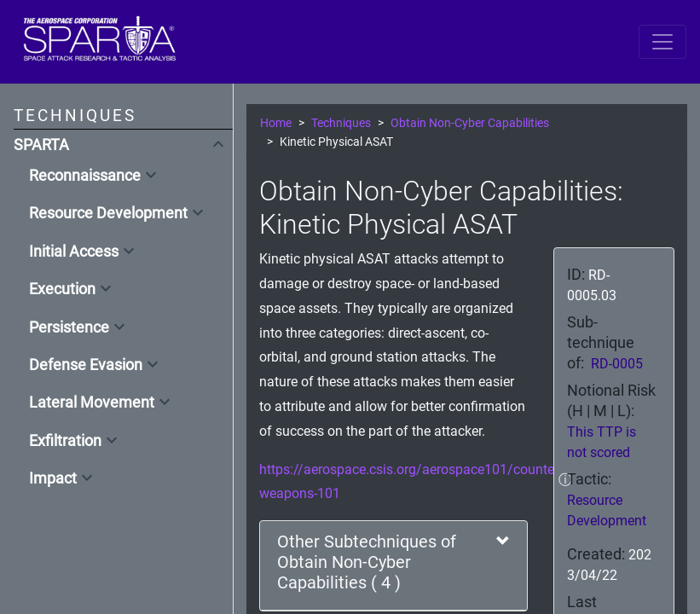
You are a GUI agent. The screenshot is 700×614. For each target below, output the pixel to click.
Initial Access (74, 252)
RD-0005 (617, 364)
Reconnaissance (85, 176)
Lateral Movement (92, 403)
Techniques (341, 123)
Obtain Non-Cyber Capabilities (470, 123)
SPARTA (41, 145)
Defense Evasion (86, 365)
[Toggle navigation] (662, 42)
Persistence (69, 327)
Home (276, 123)
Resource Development (108, 213)
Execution (62, 289)
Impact (53, 478)
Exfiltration (65, 441)
